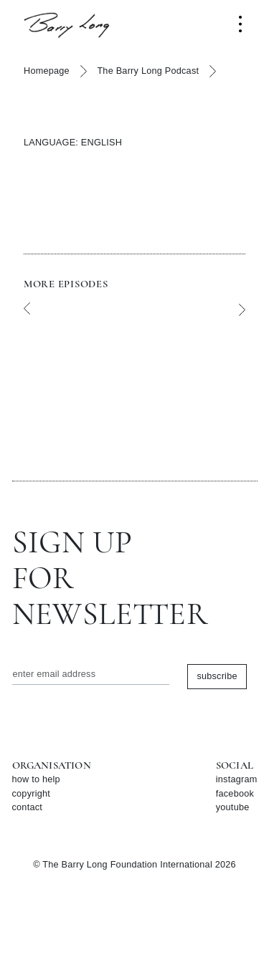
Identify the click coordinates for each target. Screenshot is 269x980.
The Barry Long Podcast (148, 71)
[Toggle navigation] (240, 24)
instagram (237, 779)
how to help (36, 779)
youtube (233, 807)
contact (28, 807)
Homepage (47, 71)
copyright (32, 794)
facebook (235, 794)
